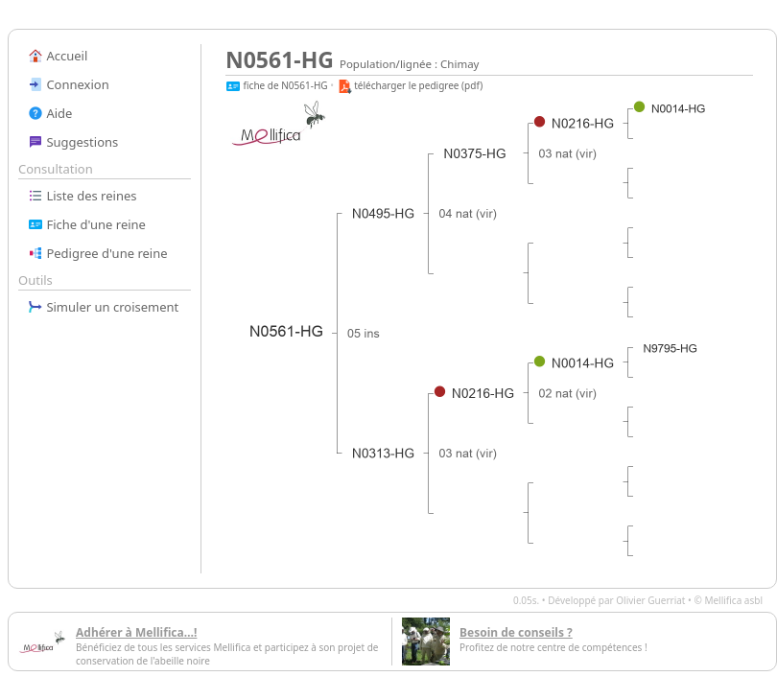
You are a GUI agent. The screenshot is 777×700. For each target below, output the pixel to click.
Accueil (58, 56)
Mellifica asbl (733, 600)
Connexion (69, 84)
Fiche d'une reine (87, 224)
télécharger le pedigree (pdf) (410, 85)
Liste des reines (82, 196)
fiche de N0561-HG (277, 85)
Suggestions (73, 142)
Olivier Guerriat (650, 600)
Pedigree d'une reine (98, 253)
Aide (50, 113)
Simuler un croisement (103, 307)
